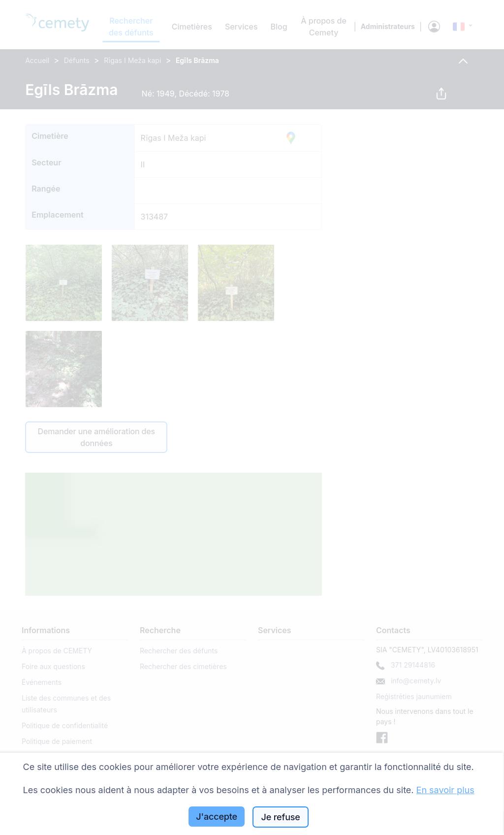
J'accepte (217, 817)
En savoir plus (445, 790)
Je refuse (281, 817)
